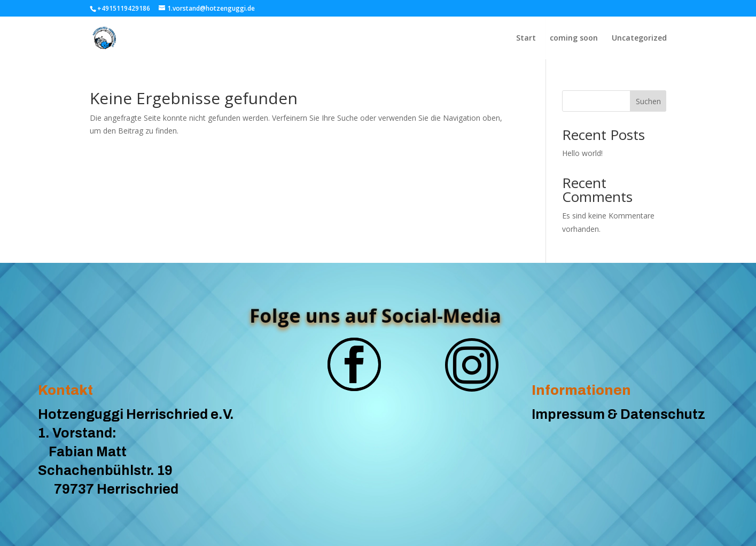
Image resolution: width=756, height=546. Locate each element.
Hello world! (582, 153)
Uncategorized (639, 38)
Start (526, 38)
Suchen (648, 101)
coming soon (574, 38)
